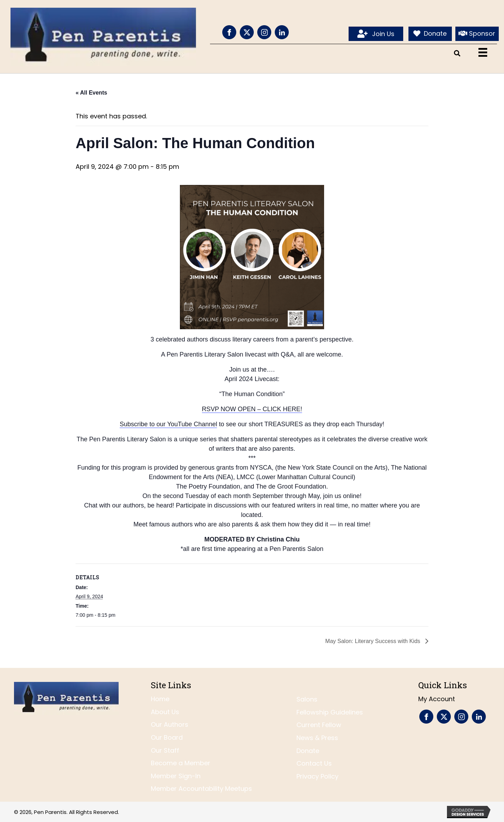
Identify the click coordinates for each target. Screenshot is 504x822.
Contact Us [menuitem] (314, 763)
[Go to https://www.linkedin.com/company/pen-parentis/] (282, 32)
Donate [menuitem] (308, 751)
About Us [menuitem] (165, 712)
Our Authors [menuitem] (170, 724)
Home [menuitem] (160, 699)
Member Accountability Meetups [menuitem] (201, 789)
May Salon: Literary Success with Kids (373, 641)
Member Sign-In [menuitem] (176, 776)
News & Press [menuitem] (317, 738)
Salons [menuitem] (307, 699)
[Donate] (430, 34)
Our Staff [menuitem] (165, 750)
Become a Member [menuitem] (181, 763)
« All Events (91, 93)
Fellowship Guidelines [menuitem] (330, 712)
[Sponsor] (477, 34)
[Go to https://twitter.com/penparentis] (247, 32)
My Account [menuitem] (437, 699)
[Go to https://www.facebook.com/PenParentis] (229, 32)
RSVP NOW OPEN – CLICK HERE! (252, 409)
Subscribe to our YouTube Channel (169, 424)
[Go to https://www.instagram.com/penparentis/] (264, 32)
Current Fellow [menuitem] (319, 725)
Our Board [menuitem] (167, 737)
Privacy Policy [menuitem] (317, 776)
